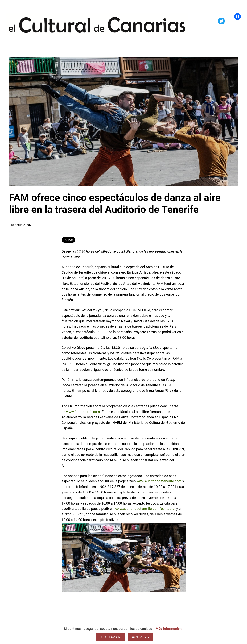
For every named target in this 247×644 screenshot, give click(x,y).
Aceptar (141, 637)
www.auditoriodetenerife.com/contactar (145, 509)
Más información (169, 629)
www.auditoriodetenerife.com (159, 481)
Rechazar (110, 637)
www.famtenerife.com (83, 412)
